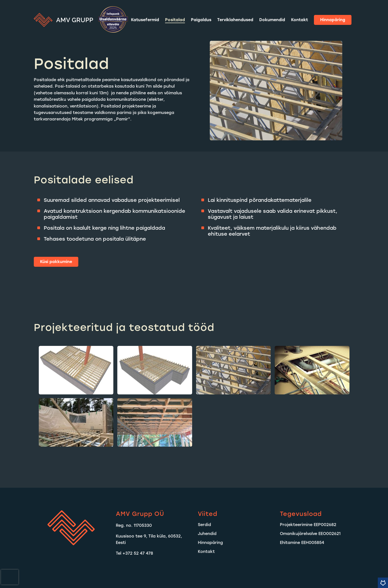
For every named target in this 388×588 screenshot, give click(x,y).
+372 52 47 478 (138, 553)
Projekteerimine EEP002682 (308, 525)
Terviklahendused (235, 20)
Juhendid (207, 534)
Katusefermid (145, 20)
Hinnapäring (333, 20)
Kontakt (300, 20)
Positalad (175, 20)
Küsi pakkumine (56, 262)
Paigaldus (201, 20)
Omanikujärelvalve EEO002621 (310, 534)
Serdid (204, 525)
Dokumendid (272, 20)
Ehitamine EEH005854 (302, 543)
